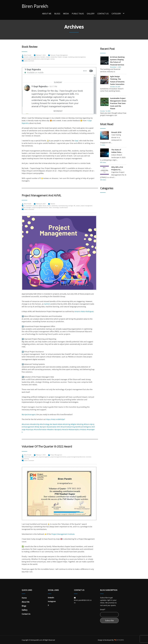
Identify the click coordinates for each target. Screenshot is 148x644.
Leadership (104, 246)
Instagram (52, 601)
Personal (53, 55)
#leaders (51, 429)
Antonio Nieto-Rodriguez (84, 311)
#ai (51, 424)
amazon (26, 57)
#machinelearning (68, 427)
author (31, 57)
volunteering (25, 459)
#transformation (40, 429)
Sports (103, 266)
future (44, 206)
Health (103, 231)
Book (102, 208)
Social (102, 258)
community (27, 457)
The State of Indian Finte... (117, 151)
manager (65, 57)
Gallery (91, 14)
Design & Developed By (111, 640)
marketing (71, 57)
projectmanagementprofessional (31, 59)
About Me (47, 14)
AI (25, 206)
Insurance (104, 239)
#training (67, 424)
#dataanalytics (74, 429)
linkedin (60, 57)
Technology (56, 207)
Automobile (105, 200)
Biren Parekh (35, 6)
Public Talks (78, 14)
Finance (103, 219)
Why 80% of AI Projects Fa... (117, 168)
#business (26, 424)
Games (103, 223)
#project (43, 427)
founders (43, 57)
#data (60, 424)
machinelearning (63, 206)
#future (87, 424)
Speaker (103, 262)
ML (75, 206)
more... (118, 72)
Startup (103, 269)
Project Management (62, 55)
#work (55, 424)
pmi (37, 457)
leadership (54, 57)
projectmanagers (45, 59)
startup (53, 59)
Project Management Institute (63, 534)
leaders (48, 57)
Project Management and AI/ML (42, 195)
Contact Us (103, 14)
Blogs (57, 14)
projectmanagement (80, 57)
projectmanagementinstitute (40, 207)
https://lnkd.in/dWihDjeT (56, 419)
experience (37, 57)
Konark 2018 (116, 132)
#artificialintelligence (83, 427)
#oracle (65, 429)
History (103, 235)
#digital (74, 424)
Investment (104, 243)
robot (50, 207)
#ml (59, 427)
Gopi (77, 141)
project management (86, 206)
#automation (52, 427)
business (35, 206)
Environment (105, 216)
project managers (27, 207)
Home (24, 598)
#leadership (35, 424)
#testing (80, 424)
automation (29, 206)
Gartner (47, 304)
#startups (30, 429)
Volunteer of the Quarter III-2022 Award (47, 446)
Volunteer (104, 277)
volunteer (89, 457)
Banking (103, 204)
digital (40, 206)
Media (66, 14)
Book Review (30, 47)
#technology (45, 424)
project (78, 206)
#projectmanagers (29, 414)
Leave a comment (29, 61)
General (53, 204)
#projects (58, 429)
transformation (64, 207)
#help (37, 427)
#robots (83, 429)
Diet (102, 212)
